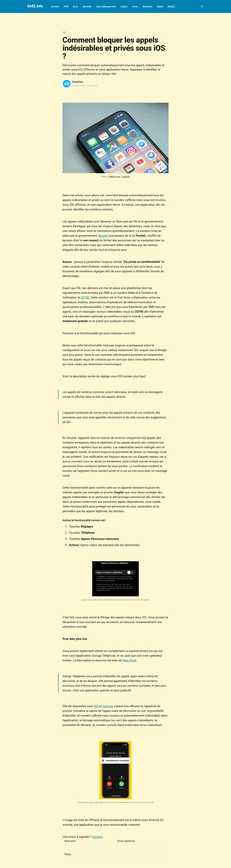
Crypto (124, 7)
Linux (135, 7)
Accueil (55, 7)
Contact (98, 837)
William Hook (115, 177)
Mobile (171, 7)
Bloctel (103, 236)
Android (108, 706)
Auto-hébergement (106, 7)
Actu (76, 7)
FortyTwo (77, 82)
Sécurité (87, 7)
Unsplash (126, 177)
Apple (160, 7)
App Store (130, 660)
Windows (147, 7)
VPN (66, 7)
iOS (64, 32)
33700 (85, 297)
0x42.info (35, 6)
